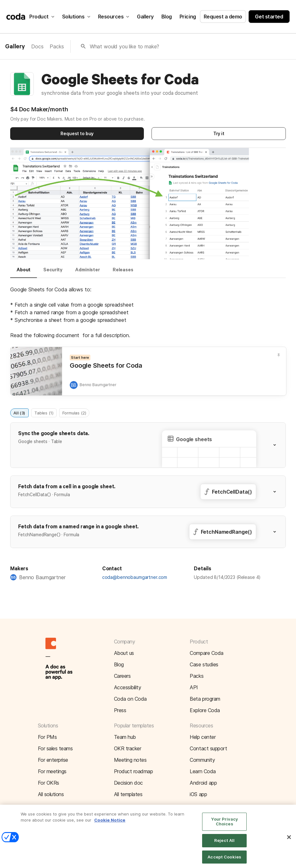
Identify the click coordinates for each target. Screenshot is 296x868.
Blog (167, 17)
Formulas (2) (74, 413)
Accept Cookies (224, 861)
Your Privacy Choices (224, 826)
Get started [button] (269, 17)
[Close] (289, 842)
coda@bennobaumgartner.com (135, 577)
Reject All (224, 845)
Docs (37, 46)
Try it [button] (219, 133)
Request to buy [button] (77, 133)
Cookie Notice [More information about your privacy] (110, 824)
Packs (57, 46)
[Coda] (16, 17)
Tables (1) (44, 413)
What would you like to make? (125, 46)
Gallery (145, 17)
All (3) (19, 413)
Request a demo (223, 17)
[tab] (24, 273)
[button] (130, 204)
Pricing (188, 17)
